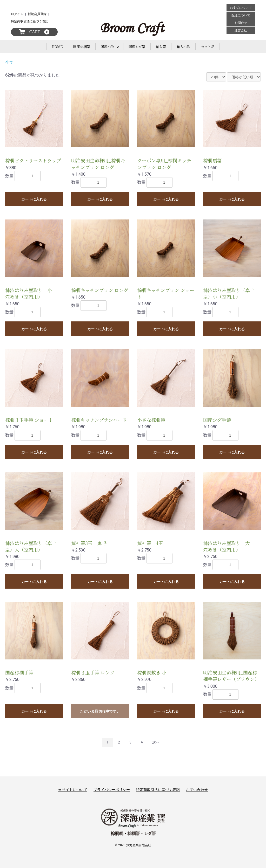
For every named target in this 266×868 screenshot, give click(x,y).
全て (9, 62)
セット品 (208, 47)
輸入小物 (183, 47)
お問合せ (241, 23)
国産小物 (108, 47)
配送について (241, 15)
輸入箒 (161, 47)
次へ (156, 742)
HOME (57, 47)
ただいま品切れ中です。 (100, 711)
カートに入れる (34, 199)
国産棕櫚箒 (82, 47)
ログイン (17, 14)
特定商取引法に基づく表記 (30, 21)
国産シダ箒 (137, 47)
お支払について (241, 8)
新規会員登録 (37, 14)
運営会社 (241, 30)
